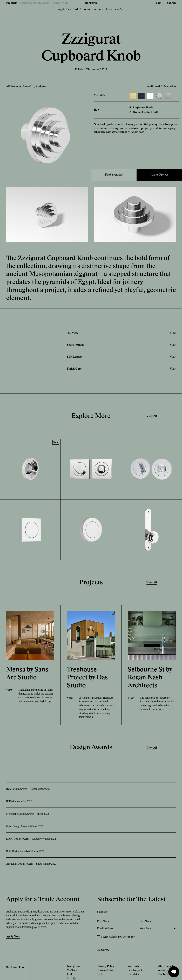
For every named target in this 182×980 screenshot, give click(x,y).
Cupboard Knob (141, 108)
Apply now (137, 132)
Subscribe (103, 950)
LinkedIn (72, 975)
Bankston (91, 3)
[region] (15, 968)
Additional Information (161, 87)
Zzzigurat (42, 87)
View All (152, 416)
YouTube (72, 970)
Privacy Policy (106, 966)
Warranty (133, 966)
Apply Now (13, 937)
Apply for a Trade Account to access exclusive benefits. (91, 10)
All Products (14, 87)
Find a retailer (114, 175)
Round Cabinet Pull (144, 112)
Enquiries (133, 975)
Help (100, 975)
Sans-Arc (28, 87)
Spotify (71, 979)
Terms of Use (105, 970)
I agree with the (118, 937)
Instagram (73, 966)
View (9, 690)
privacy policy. (127, 937)
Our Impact (135, 970)
